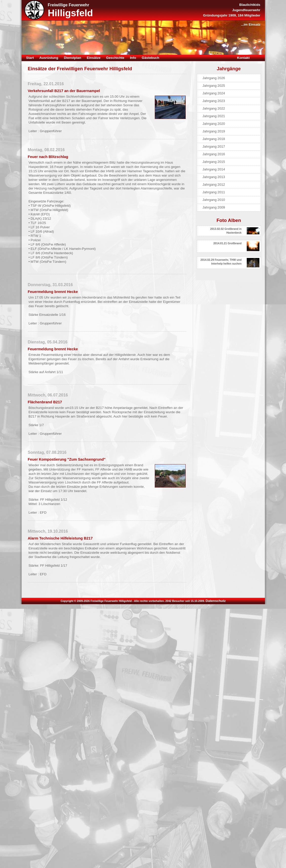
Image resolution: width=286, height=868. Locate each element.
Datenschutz (216, 601)
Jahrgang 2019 (214, 131)
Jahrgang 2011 (214, 192)
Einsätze (94, 58)
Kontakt (243, 58)
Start (30, 58)
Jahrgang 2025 (214, 86)
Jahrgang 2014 (214, 169)
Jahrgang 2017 (214, 146)
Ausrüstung (49, 58)
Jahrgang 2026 (214, 78)
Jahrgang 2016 (214, 154)
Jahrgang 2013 (214, 177)
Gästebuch (151, 58)
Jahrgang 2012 (214, 185)
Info (133, 58)
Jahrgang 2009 (214, 207)
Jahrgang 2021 (214, 116)
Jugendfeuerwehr (246, 10)
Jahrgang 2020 (214, 124)
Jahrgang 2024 (214, 93)
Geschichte (115, 58)
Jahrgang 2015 (214, 162)
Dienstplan (72, 58)
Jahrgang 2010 (214, 200)
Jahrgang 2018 (214, 139)
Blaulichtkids (250, 5)
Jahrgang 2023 (214, 101)
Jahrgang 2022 (214, 108)
